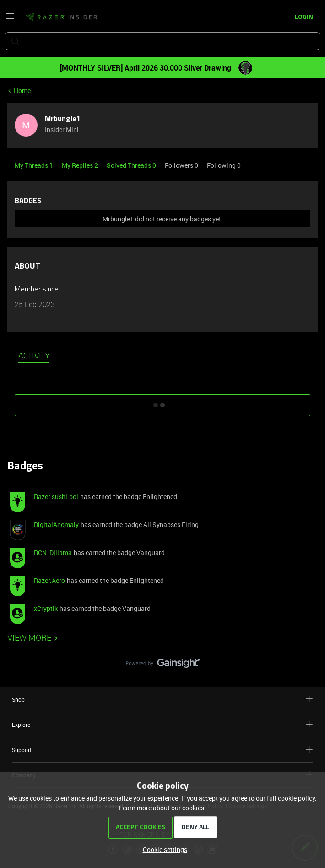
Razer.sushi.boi (56, 497)
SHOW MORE (162, 402)
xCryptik (46, 608)
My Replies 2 (81, 165)
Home (22, 91)
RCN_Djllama (53, 552)
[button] (10, 19)
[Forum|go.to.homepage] (61, 17)
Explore (162, 724)
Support (162, 750)
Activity (34, 357)
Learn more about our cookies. (162, 808)
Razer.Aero (49, 580)
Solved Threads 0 (132, 165)
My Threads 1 (35, 165)
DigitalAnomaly (56, 525)
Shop (162, 699)
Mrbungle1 (62, 119)
